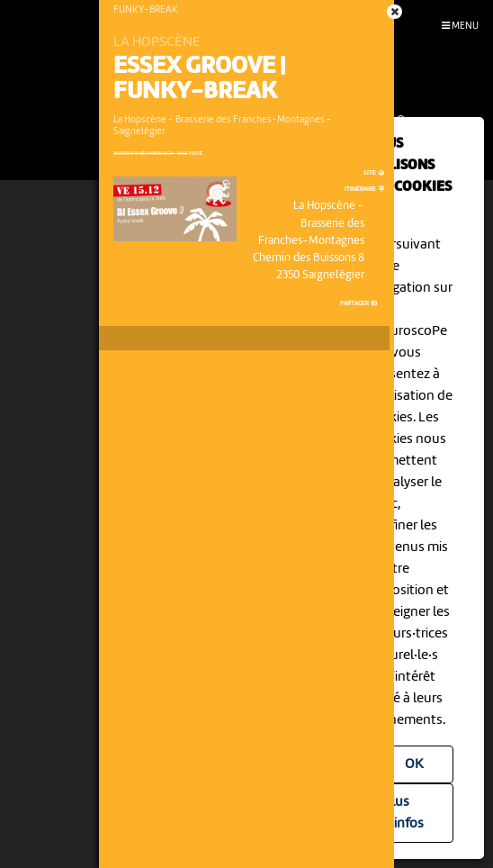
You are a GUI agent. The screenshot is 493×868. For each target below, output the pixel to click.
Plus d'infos (403, 813)
